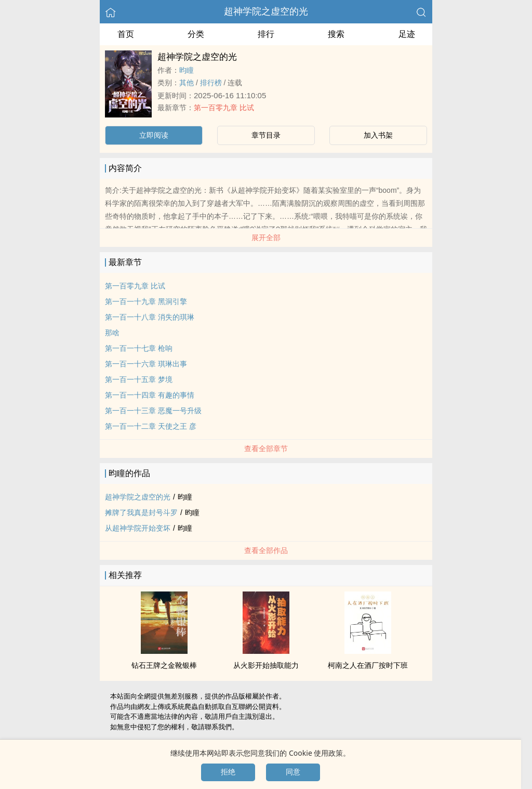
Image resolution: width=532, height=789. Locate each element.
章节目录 (266, 135)
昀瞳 (187, 70)
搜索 (336, 34)
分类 (196, 34)
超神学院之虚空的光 (266, 11)
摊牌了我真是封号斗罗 (141, 512)
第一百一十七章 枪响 (139, 348)
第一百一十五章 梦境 (139, 379)
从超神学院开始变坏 (138, 528)
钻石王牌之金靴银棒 (164, 665)
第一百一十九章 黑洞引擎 (146, 301)
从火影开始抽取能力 (266, 665)
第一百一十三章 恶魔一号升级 (153, 411)
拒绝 (228, 772)
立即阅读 (154, 135)
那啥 (112, 333)
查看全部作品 (266, 550)
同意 (293, 772)
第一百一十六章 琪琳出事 (146, 364)
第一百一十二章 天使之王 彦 (151, 426)
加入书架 (378, 135)
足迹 (407, 34)
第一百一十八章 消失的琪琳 (150, 317)
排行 (266, 34)
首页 (126, 34)
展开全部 (266, 238)
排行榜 (211, 83)
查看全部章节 (266, 449)
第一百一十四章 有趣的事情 (150, 395)
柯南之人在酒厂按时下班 (368, 665)
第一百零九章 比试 (224, 108)
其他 (187, 83)
